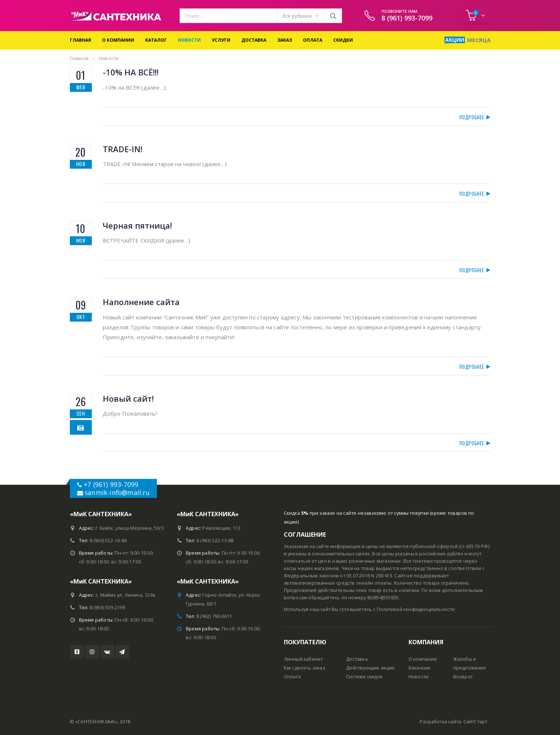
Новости (189, 40)
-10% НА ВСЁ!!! (131, 72)
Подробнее (472, 117)
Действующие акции (370, 668)
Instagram (92, 652)
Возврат (463, 677)
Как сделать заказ (305, 668)
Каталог (156, 40)
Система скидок (364, 677)
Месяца (479, 40)
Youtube (77, 652)
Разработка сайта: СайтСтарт (454, 722)
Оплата (313, 40)
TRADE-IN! (123, 149)
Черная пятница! (137, 225)
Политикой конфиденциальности (416, 609)
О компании (118, 40)
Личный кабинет (303, 659)
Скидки (343, 40)
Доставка (254, 40)
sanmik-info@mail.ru (117, 492)
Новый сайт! (128, 398)
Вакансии (420, 668)
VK (107, 652)
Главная (80, 40)
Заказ (285, 40)
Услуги (221, 40)
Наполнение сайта (141, 302)
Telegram (122, 652)
